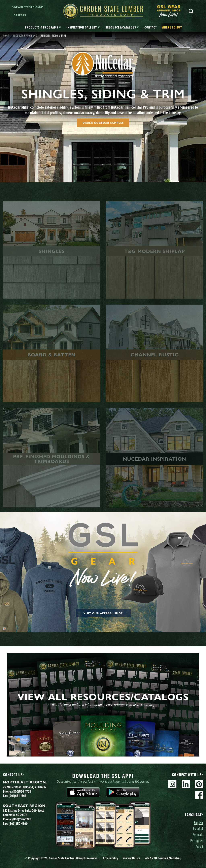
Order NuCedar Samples (103, 123)
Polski (199, 847)
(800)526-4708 (22, 791)
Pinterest (199, 784)
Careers (20, 15)
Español (198, 829)
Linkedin (186, 784)
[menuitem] (171, 11)
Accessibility (111, 858)
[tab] (43, 28)
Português (197, 841)
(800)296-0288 (22, 819)
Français (198, 835)
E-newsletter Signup (27, 7)
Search (191, 11)
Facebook (199, 795)
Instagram (172, 784)
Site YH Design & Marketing (163, 858)
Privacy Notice (131, 858)
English (198, 823)
